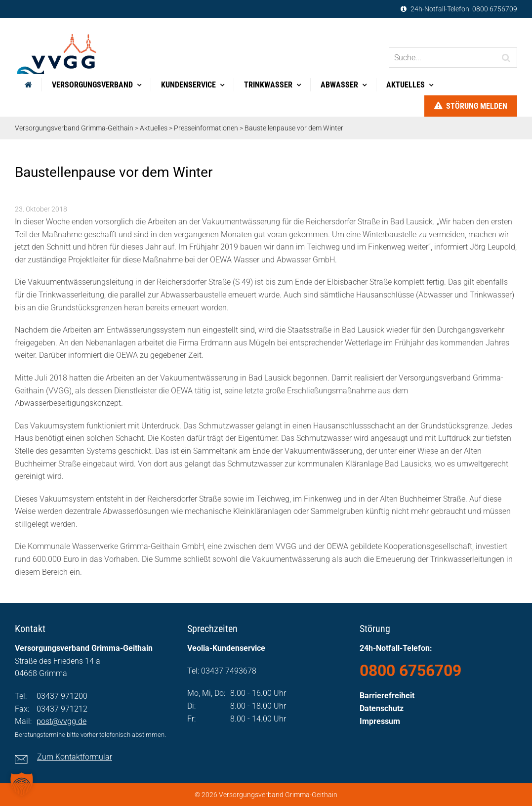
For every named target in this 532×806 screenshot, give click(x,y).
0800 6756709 (495, 9)
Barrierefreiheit (387, 696)
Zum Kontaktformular (75, 757)
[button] (22, 784)
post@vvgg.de (61, 721)
